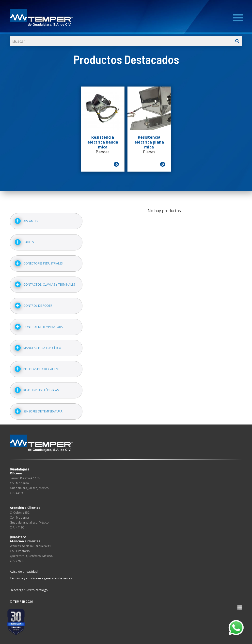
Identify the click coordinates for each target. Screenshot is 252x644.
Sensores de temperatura (43, 411)
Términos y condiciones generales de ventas (41, 578)
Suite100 (240, 607)
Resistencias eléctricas (41, 390)
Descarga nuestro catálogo (29, 590)
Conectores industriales (43, 263)
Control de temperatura (43, 327)
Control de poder (38, 306)
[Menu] (238, 18)
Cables (29, 242)
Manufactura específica (42, 348)
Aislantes (31, 221)
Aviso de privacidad (24, 572)
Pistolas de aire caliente (42, 369)
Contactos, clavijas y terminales (49, 285)
